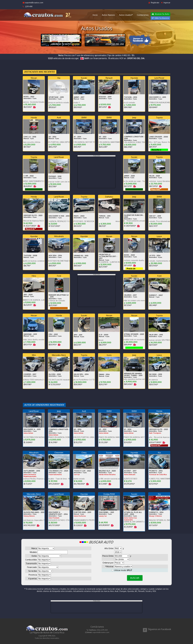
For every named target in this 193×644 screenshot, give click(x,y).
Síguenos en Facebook (159, 629)
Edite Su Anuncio (160, 18)
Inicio (95, 15)
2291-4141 (28, 6)
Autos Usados (126, 15)
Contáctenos (143, 15)
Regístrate (154, 3)
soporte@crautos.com (33, 3)
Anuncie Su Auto (160, 14)
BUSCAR (135, 578)
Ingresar (166, 3)
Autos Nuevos (108, 15)
